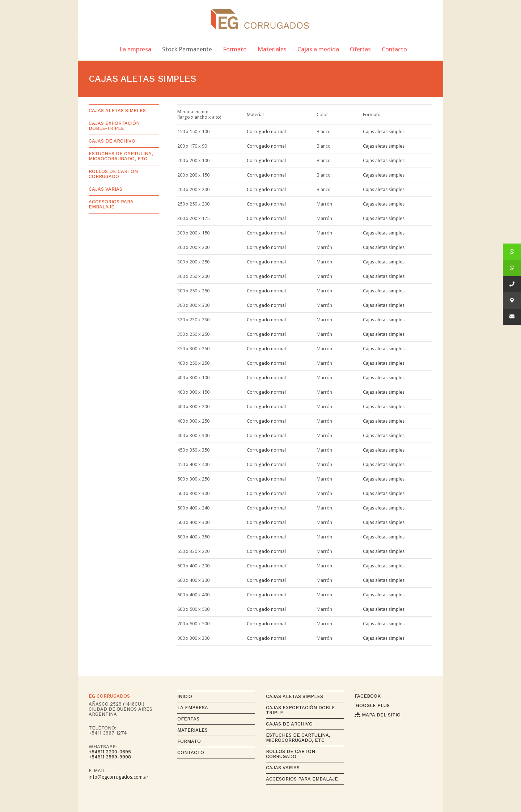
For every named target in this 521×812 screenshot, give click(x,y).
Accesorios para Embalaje (111, 204)
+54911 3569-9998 (110, 757)
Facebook (368, 696)
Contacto (191, 752)
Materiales (192, 730)
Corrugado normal (266, 132)
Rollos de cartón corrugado (113, 174)
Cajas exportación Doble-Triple (114, 126)
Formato (189, 741)
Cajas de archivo (112, 141)
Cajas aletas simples (384, 132)
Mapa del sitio (378, 715)
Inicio (185, 696)
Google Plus (372, 705)
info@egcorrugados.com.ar (118, 777)
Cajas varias (105, 189)
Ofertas (188, 719)
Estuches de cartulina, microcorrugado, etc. (121, 156)
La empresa (193, 708)
